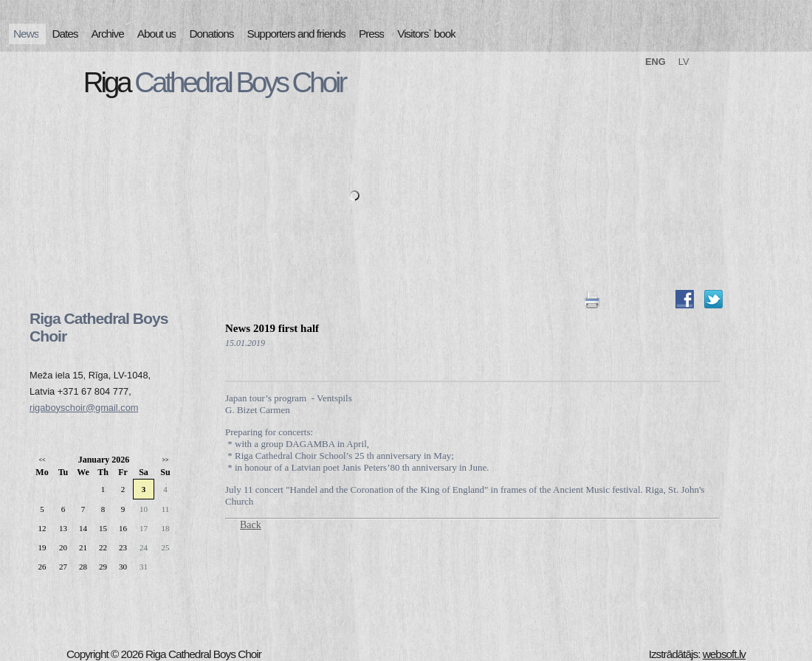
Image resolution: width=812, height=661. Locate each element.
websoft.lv (724, 654)
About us (157, 34)
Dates (65, 34)
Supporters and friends (296, 34)
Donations (211, 34)
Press (371, 34)
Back (251, 525)
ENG (656, 62)
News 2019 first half (272, 328)
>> (165, 460)
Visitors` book (426, 34)
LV (684, 62)
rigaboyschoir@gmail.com (84, 408)
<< (42, 460)
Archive (108, 34)
